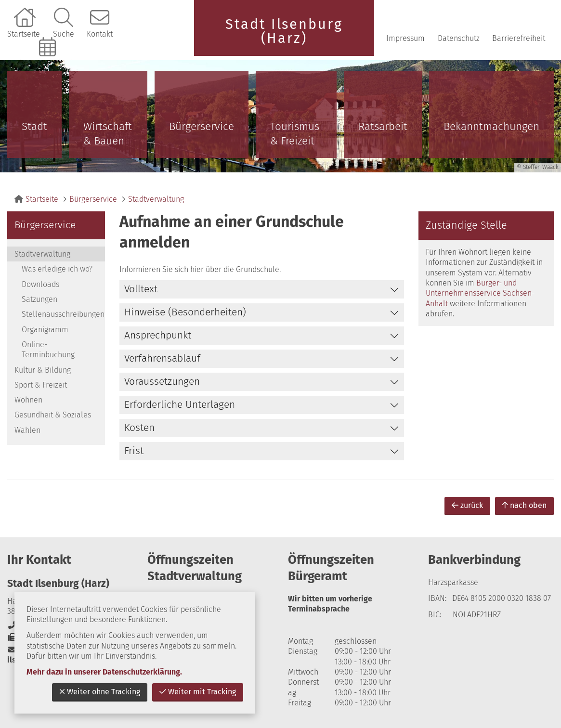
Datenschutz (459, 38)
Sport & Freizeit (41, 385)
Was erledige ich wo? (57, 269)
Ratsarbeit (383, 126)
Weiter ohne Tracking (100, 692)
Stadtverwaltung (156, 199)
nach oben (524, 505)
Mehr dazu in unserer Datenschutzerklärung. (104, 672)
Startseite (24, 34)
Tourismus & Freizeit (295, 134)
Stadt (34, 126)
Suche (64, 34)
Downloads (40, 284)
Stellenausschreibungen (63, 314)
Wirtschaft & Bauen (108, 134)
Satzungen (39, 299)
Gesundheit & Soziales (53, 415)
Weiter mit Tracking (198, 692)
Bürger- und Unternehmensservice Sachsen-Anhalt (480, 293)
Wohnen (28, 400)
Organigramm (45, 330)
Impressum (405, 38)
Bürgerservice (202, 126)
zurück (467, 505)
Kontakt (100, 34)
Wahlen (27, 430)
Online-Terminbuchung (49, 63)
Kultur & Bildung (43, 370)
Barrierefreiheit (519, 38)
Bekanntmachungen (491, 126)
